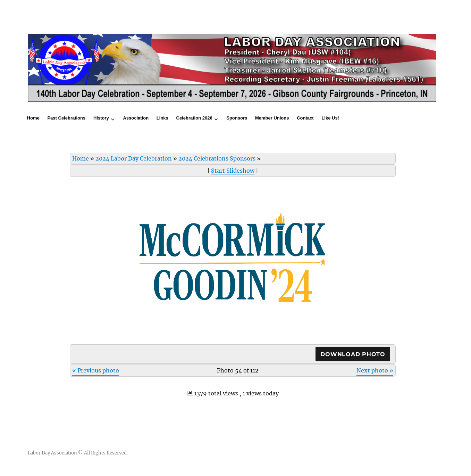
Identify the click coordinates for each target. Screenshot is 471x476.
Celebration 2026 (194, 118)
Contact (305, 118)
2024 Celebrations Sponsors (217, 158)
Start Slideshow (233, 171)
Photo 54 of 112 (238, 370)
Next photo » (375, 370)
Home (33, 118)
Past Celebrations (66, 118)
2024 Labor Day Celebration (134, 158)
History (101, 118)
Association (136, 118)
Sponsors (237, 118)
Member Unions (272, 118)
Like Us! (330, 118)
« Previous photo (96, 370)
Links (162, 118)
